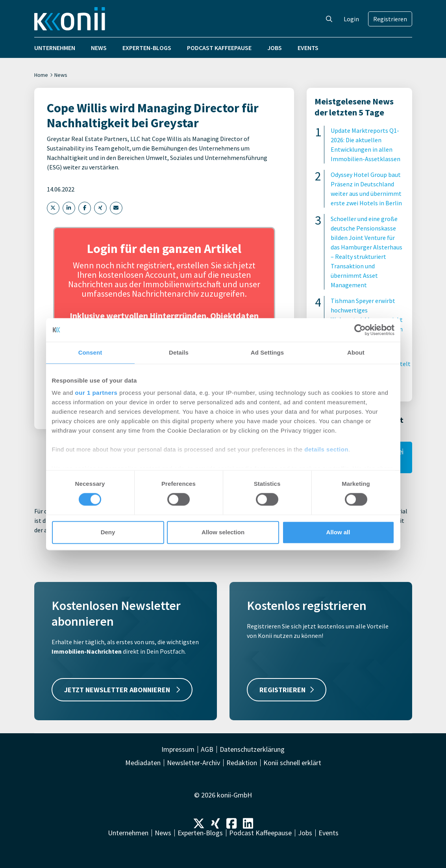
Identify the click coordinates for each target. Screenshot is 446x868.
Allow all (338, 532)
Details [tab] (179, 352)
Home (41, 75)
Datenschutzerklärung (252, 749)
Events (308, 48)
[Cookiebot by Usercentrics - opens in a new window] (360, 330)
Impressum (178, 749)
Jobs (275, 48)
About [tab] (356, 352)
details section (326, 449)
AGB (207, 749)
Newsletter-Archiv (193, 763)
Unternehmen (55, 48)
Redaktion (242, 763)
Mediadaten (143, 763)
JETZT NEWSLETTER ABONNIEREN (122, 690)
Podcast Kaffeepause (219, 48)
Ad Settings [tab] (267, 352)
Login (351, 19)
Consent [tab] (90, 352)
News (99, 48)
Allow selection (223, 532)
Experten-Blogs (147, 48)
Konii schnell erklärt (292, 763)
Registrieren (390, 19)
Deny (108, 532)
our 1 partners (96, 393)
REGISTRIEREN (287, 690)
